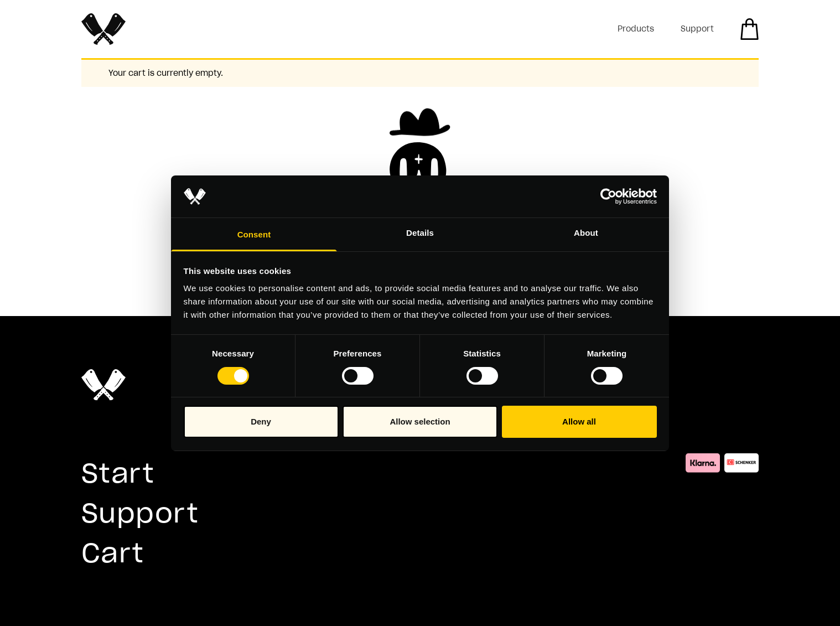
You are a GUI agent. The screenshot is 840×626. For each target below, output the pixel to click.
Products (636, 29)
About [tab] (586, 233)
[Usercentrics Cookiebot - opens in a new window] (608, 196)
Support (697, 29)
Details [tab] (420, 233)
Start (118, 473)
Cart (113, 553)
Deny (261, 421)
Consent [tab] (254, 234)
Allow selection (420, 421)
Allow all (579, 421)
